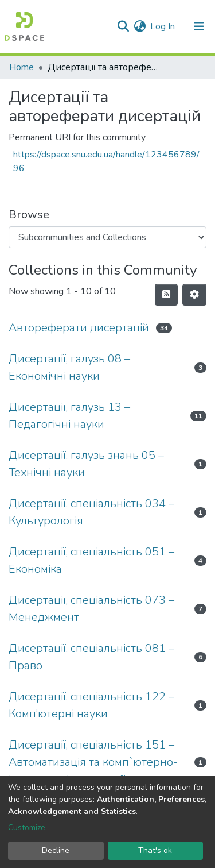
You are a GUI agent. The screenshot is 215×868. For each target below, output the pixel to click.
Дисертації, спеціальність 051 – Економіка (91, 560)
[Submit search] (123, 26)
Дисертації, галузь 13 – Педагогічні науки (69, 416)
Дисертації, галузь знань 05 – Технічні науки (86, 464)
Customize (27, 828)
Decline (56, 850)
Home (21, 67)
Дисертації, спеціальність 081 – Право (91, 657)
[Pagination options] (194, 295)
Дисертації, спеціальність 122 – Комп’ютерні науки (91, 705)
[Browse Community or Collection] (107, 237)
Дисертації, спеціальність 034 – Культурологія (91, 512)
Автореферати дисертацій (79, 328)
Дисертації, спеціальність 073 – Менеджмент (91, 609)
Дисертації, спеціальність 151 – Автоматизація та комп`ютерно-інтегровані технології (93, 762)
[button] (140, 26)
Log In (163, 26)
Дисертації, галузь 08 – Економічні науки (69, 367)
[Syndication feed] (166, 295)
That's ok (155, 850)
